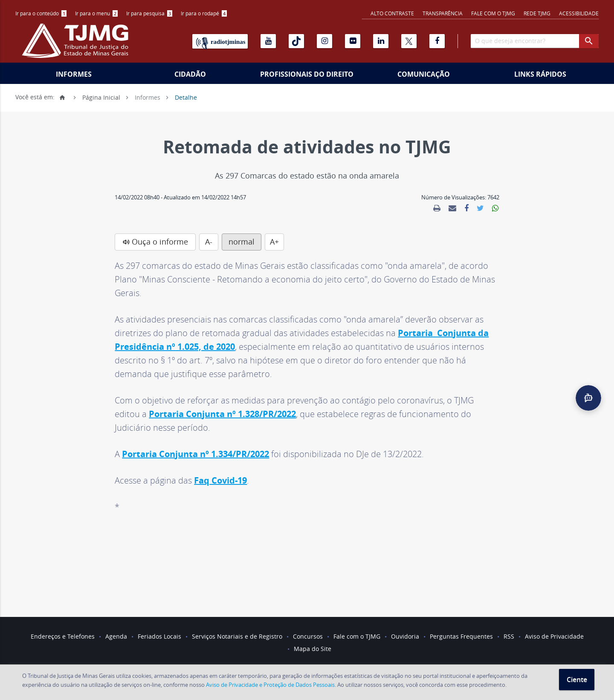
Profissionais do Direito (307, 74)
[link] (437, 208)
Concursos (308, 636)
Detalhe (186, 97)
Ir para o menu (96, 13)
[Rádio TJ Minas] (220, 41)
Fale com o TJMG (493, 13)
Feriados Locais (159, 636)
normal (242, 242)
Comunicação (424, 74)
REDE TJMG (537, 13)
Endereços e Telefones (63, 636)
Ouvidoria (405, 636)
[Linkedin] (381, 41)
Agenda (116, 636)
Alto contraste (392, 13)
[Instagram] (324, 41)
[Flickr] (353, 41)
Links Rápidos (540, 74)
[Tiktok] (296, 41)
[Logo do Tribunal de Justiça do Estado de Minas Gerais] (77, 45)
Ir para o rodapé (204, 13)
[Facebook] (437, 41)
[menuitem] (41, 13)
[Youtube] (268, 41)
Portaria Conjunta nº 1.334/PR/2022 (195, 454)
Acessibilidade (579, 13)
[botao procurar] (589, 41)
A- (209, 242)
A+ (274, 242)
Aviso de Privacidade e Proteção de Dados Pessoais (270, 685)
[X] (409, 41)
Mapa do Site (313, 649)
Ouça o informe (160, 242)
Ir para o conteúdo (41, 13)
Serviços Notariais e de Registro (237, 636)
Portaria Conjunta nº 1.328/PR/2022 (222, 414)
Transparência (443, 13)
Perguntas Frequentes (461, 636)
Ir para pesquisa (149, 13)
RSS (509, 636)
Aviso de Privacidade (554, 636)
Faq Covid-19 (220, 480)
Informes (74, 74)
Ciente (577, 680)
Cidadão (190, 74)
